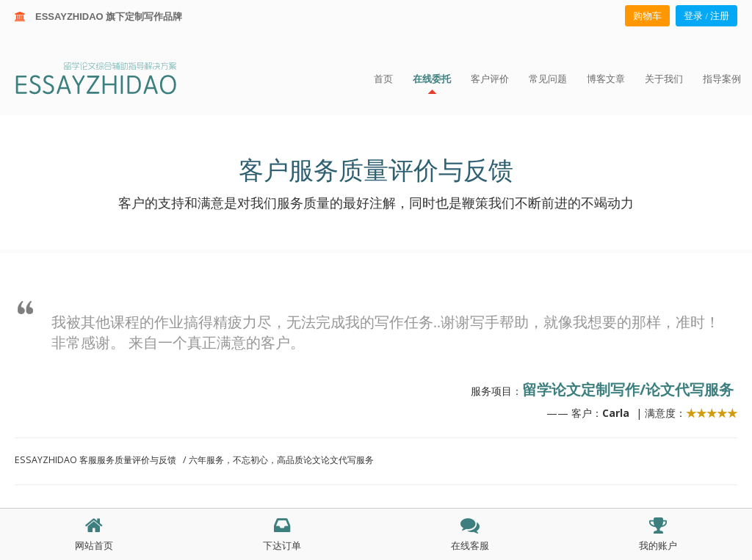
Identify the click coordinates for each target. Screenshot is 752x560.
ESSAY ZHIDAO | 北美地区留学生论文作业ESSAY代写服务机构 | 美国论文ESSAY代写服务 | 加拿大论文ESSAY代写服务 (109, 77)
